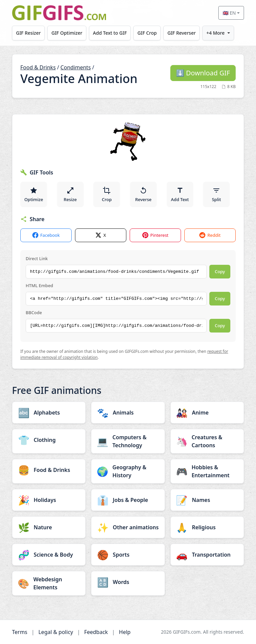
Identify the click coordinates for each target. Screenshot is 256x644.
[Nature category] (49, 527)
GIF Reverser (182, 33)
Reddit (210, 235)
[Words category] (128, 582)
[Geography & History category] (128, 471)
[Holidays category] (49, 500)
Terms (20, 632)
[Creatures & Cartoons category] (207, 441)
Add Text (180, 194)
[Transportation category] (207, 555)
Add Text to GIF (110, 33)
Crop (107, 194)
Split (216, 194)
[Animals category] (128, 413)
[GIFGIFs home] (59, 13)
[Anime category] (207, 413)
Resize (70, 194)
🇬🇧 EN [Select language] (229, 13)
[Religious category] (207, 527)
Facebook (46, 235)
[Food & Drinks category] (49, 470)
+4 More (216, 33)
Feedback (96, 632)
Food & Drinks (38, 67)
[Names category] (207, 500)
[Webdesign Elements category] (49, 583)
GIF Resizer (28, 33)
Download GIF (203, 73)
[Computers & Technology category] (128, 441)
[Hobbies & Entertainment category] (207, 471)
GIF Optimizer (67, 33)
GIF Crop (148, 33)
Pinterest (155, 235)
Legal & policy (56, 632)
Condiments (75, 67)
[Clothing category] (49, 440)
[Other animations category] (128, 527)
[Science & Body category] (49, 555)
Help (125, 632)
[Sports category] (128, 555)
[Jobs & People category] (128, 500)
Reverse (143, 194)
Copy (220, 271)
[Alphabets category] (49, 413)
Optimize (34, 194)
